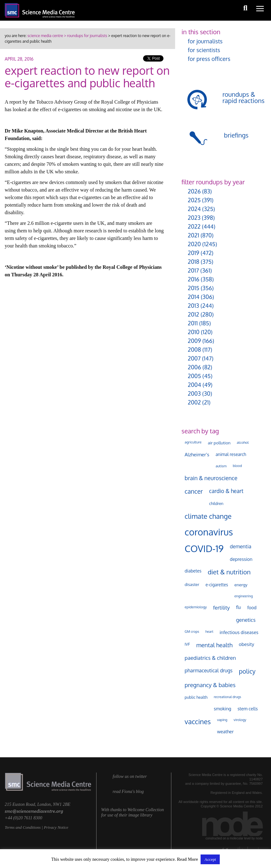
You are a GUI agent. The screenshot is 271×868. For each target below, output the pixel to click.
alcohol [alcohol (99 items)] (243, 442)
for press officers (209, 59)
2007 (194, 358)
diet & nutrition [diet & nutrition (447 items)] (229, 572)
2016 (194, 279)
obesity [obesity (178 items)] (247, 644)
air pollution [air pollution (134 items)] (219, 443)
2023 (194, 218)
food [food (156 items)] (252, 607)
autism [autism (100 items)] (221, 466)
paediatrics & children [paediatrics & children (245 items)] (210, 658)
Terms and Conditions (23, 827)
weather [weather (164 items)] (225, 731)
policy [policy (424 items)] (247, 671)
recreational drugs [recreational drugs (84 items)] (227, 697)
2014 (194, 297)
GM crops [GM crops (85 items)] (192, 632)
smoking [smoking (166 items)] (222, 708)
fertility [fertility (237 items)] (221, 608)
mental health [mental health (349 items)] (214, 645)
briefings (236, 135)
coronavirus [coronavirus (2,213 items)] (209, 532)
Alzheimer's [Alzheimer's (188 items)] (197, 454)
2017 (193, 270)
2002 (194, 402)
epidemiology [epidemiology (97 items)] (196, 607)
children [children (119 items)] (216, 503)
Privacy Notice (56, 827)
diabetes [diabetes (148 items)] (193, 571)
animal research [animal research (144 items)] (231, 454)
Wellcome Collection (146, 810)
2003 (194, 393)
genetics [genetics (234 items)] (246, 620)
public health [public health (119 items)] (196, 697)
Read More (188, 859)
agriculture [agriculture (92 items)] (193, 442)
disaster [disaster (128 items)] (192, 584)
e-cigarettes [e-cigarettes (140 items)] (217, 585)
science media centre (45, 36)
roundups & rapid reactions (243, 97)
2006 (194, 367)
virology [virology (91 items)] (240, 720)
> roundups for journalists (85, 36)
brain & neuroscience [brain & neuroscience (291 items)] (211, 478)
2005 (194, 376)
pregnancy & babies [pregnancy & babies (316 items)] (210, 685)
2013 (193, 306)
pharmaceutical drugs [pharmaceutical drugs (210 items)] (208, 670)
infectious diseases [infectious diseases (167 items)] (239, 632)
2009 (194, 341)
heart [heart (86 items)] (209, 632)
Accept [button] (210, 859)
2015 (194, 288)
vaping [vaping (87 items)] (222, 720)
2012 (193, 314)
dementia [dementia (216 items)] (241, 546)
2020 (194, 244)
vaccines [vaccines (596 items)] (198, 722)
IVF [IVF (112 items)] (187, 644)
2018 (194, 262)
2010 (194, 332)
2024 (194, 209)
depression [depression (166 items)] (241, 559)
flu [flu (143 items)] (239, 607)
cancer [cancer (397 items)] (194, 491)
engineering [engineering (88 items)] (243, 596)
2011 (193, 323)
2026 (194, 191)
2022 (194, 226)
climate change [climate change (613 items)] (208, 516)
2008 (194, 350)
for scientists (204, 50)
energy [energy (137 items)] (241, 585)
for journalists (205, 41)
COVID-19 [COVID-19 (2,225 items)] (204, 548)
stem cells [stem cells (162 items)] (247, 708)
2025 (194, 200)
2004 (194, 385)
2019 (193, 253)
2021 (193, 235)
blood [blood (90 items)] (237, 466)
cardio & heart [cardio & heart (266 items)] (226, 491)
